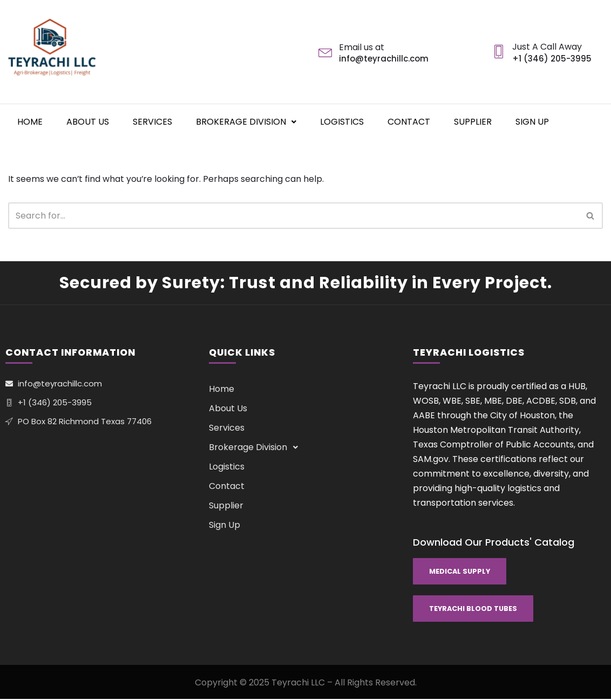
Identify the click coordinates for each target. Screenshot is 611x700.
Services (152, 121)
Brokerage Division (246, 121)
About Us (88, 121)
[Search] (293, 216)
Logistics (342, 121)
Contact (409, 121)
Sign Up (532, 121)
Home (30, 121)
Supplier (473, 121)
